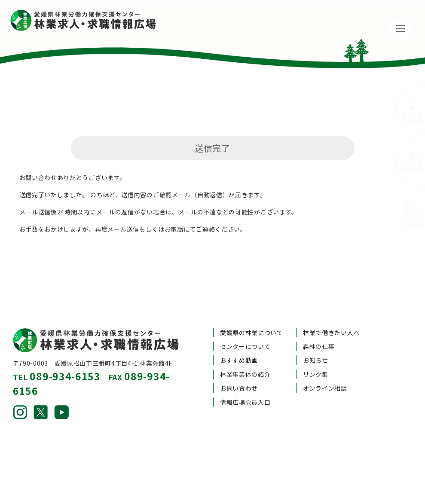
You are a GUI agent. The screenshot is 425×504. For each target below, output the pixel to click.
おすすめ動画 (239, 340)
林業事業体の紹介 (245, 354)
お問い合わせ (239, 368)
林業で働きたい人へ (331, 312)
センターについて (245, 326)
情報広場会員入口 (245, 382)
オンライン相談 (325, 368)
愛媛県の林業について (252, 312)
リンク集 (316, 354)
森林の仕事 (319, 326)
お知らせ (316, 340)
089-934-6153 (65, 356)
